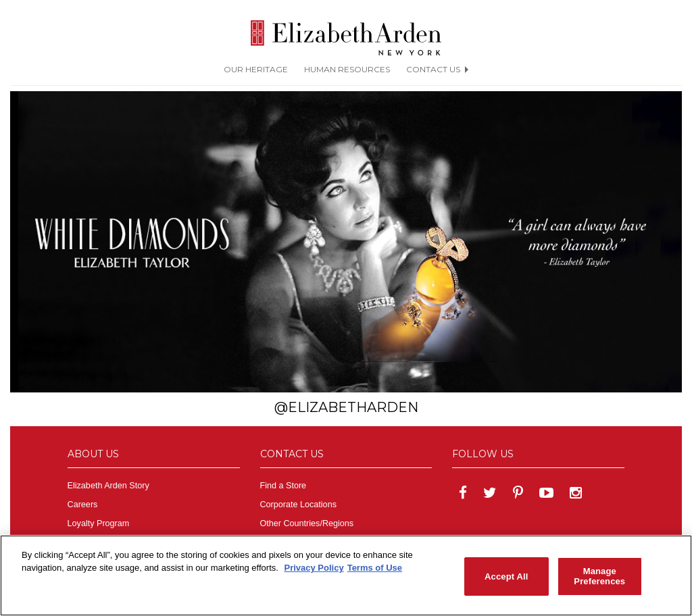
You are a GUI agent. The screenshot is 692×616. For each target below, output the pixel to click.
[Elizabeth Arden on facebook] (463, 494)
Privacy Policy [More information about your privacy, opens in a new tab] (314, 568)
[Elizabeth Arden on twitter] (490, 494)
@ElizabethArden (346, 407)
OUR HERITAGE (256, 69)
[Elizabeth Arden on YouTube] (546, 494)
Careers (83, 505)
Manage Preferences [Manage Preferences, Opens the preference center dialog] (599, 576)
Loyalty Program (99, 523)
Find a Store (283, 486)
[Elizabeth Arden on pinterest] (518, 494)
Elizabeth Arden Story (108, 486)
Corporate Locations (298, 505)
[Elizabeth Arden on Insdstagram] (576, 494)
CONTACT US (437, 69)
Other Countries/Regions (307, 523)
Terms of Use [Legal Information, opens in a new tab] (375, 568)
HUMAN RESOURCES (347, 69)
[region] (346, 575)
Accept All (506, 576)
